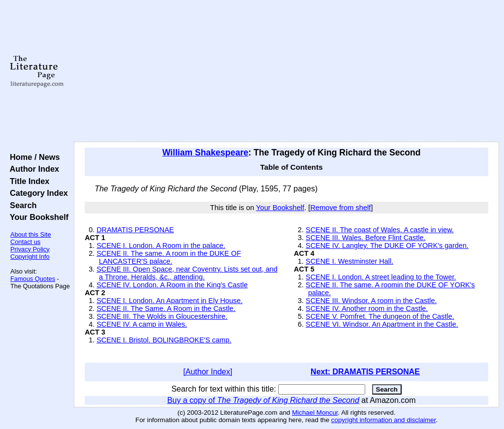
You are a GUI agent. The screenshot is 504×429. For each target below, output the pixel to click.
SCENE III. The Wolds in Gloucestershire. (162, 316)
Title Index (27, 181)
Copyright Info (30, 257)
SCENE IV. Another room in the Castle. (367, 308)
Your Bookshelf (37, 217)
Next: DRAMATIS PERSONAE (365, 372)
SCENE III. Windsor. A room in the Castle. (371, 301)
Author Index (32, 169)
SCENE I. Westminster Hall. (349, 261)
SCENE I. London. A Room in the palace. (161, 245)
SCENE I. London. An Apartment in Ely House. (170, 301)
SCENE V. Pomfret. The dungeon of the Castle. (380, 316)
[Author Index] (208, 372)
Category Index (37, 193)
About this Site (31, 234)
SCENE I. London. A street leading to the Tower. (381, 277)
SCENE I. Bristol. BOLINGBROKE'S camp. (164, 340)
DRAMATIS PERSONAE (135, 230)
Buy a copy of (263, 400)
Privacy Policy (30, 249)
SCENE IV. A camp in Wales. (142, 324)
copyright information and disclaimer (384, 420)
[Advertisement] (286, 71)
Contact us (25, 242)
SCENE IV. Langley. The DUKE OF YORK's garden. (387, 245)
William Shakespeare (205, 153)
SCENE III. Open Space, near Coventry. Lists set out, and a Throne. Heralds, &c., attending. (187, 273)
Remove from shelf (340, 208)
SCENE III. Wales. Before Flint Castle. (365, 238)
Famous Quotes (33, 279)
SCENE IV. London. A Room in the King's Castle (172, 285)
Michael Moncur (315, 413)
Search (21, 205)
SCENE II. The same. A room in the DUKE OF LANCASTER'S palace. (169, 257)
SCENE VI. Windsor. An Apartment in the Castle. (382, 324)
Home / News (33, 157)
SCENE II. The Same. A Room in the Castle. (166, 308)
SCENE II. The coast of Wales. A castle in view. (380, 230)
